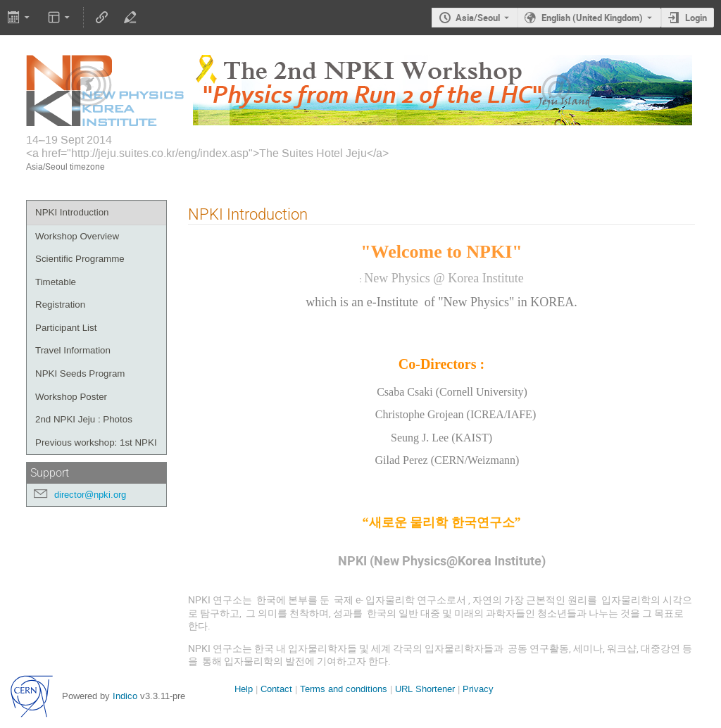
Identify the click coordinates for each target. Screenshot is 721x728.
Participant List (66, 328)
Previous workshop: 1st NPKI (96, 443)
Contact (276, 689)
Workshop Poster (71, 397)
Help (244, 689)
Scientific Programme (80, 259)
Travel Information (73, 350)
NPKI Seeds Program (80, 374)
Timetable (56, 282)
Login (696, 18)
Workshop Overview (77, 236)
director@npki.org (90, 495)
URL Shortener (425, 689)
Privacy (478, 689)
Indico (125, 696)
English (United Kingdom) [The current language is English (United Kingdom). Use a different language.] (592, 18)
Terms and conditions (344, 689)
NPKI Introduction (72, 212)
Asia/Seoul (478, 18)
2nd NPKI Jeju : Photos (84, 419)
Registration (60, 305)
